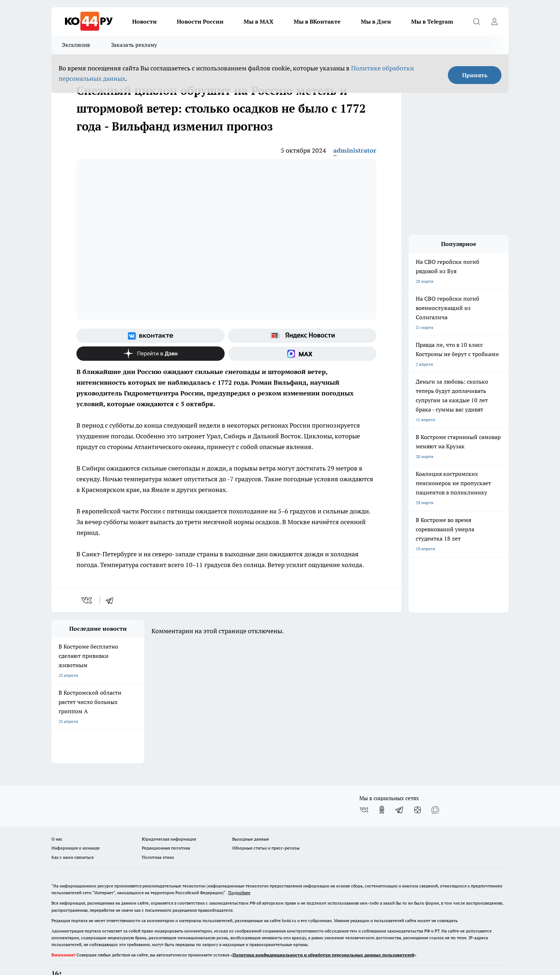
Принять (475, 75)
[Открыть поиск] (476, 21)
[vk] (87, 600)
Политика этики (158, 839)
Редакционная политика (166, 830)
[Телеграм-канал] (400, 792)
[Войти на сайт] (494, 21)
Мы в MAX (259, 21)
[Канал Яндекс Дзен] (151, 354)
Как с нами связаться (72, 839)
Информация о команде (76, 830)
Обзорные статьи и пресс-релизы (266, 830)
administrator (355, 150)
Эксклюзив (76, 45)
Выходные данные (251, 821)
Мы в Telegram (432, 21)
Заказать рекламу (134, 45)
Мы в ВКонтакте (317, 21)
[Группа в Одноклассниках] (382, 792)
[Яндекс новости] (302, 336)
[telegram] (112, 600)
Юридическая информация (169, 821)
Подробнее (239, 874)
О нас (57, 821)
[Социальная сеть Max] (302, 354)
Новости (144, 21)
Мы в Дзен (376, 21)
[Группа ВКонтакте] (151, 336)
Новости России (200, 21)
